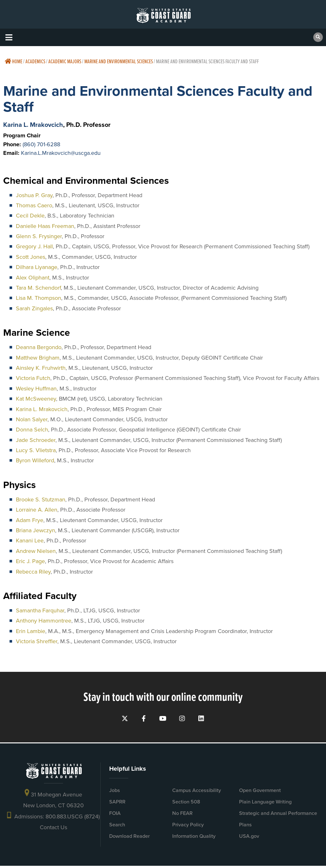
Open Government (260, 792)
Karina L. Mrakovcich (33, 125)
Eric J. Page (30, 561)
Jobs (115, 792)
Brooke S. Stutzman (41, 499)
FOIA (115, 815)
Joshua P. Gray (34, 195)
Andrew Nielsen (36, 551)
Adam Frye (30, 520)
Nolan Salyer (32, 419)
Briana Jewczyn (35, 530)
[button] (9, 37)
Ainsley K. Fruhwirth (41, 368)
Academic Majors (65, 61)
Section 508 (186, 804)
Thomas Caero (34, 205)
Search (117, 827)
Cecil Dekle (30, 216)
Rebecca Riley (33, 572)
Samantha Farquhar (40, 610)
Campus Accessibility (197, 792)
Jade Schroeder (36, 440)
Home (14, 61)
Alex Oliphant (33, 278)
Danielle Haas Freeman (45, 226)
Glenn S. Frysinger (39, 236)
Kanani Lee (30, 541)
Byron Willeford (35, 460)
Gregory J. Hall (34, 246)
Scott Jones (31, 257)
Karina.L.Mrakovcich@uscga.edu (61, 153)
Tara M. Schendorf (38, 288)
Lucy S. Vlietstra (36, 450)
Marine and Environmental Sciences (119, 61)
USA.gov (249, 838)
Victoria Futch (33, 378)
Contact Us (53, 830)
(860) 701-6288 (41, 144)
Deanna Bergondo (39, 347)
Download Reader (129, 838)
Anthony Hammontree (44, 621)
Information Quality (194, 838)
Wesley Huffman (36, 389)
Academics (35, 61)
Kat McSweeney (36, 399)
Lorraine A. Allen (37, 510)
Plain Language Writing (265, 804)
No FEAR (182, 815)
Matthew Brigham (38, 358)
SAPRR (117, 804)
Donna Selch (32, 430)
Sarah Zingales (34, 308)
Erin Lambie (31, 631)
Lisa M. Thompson (39, 298)
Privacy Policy (188, 827)
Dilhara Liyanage (37, 267)
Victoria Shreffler (37, 641)
